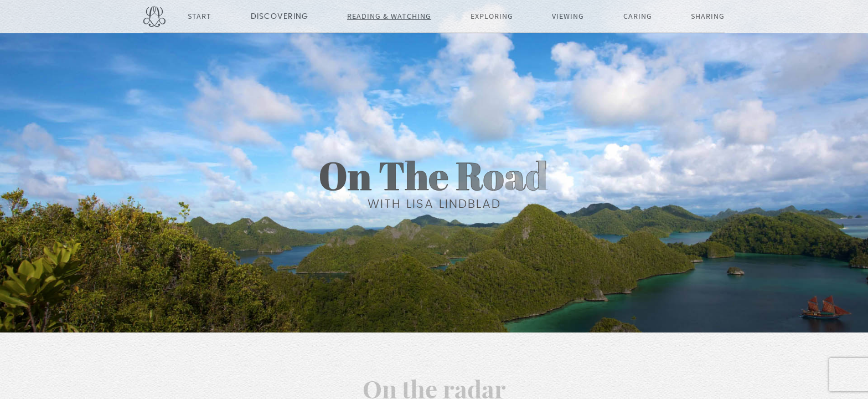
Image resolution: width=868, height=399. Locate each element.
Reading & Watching (389, 17)
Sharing (708, 17)
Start (200, 17)
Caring (638, 17)
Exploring (492, 17)
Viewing (568, 17)
